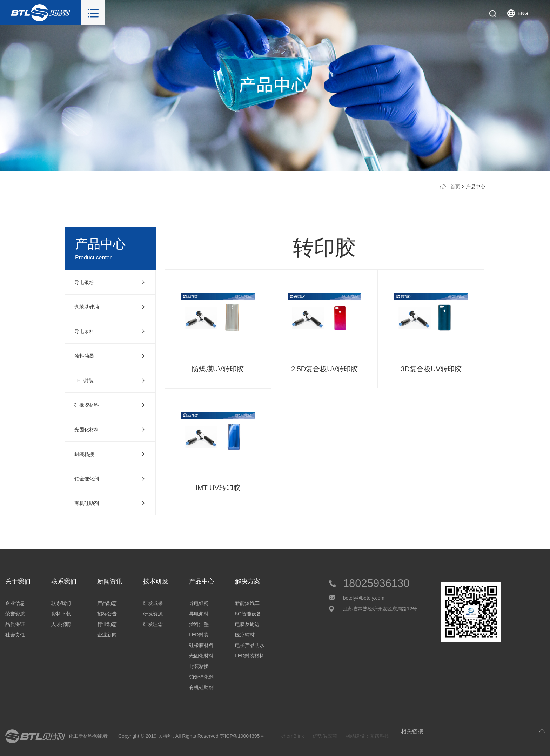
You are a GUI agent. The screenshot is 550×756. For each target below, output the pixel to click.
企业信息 (15, 603)
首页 (455, 187)
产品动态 (107, 603)
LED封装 (199, 635)
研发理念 (153, 624)
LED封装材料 (250, 656)
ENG (523, 13)
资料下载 (61, 614)
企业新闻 (107, 635)
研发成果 (153, 603)
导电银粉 (199, 603)
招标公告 (107, 614)
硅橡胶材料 (201, 645)
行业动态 (107, 624)
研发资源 (153, 614)
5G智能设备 (248, 614)
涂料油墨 (199, 624)
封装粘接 (199, 666)
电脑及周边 (247, 624)
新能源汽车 (247, 603)
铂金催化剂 (201, 677)
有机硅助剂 (201, 687)
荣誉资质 (15, 614)
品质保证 (15, 624)
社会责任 (15, 635)
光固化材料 (201, 656)
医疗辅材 (245, 635)
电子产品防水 (250, 645)
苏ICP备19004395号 (242, 736)
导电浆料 (199, 614)
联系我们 (61, 603)
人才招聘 (61, 624)
